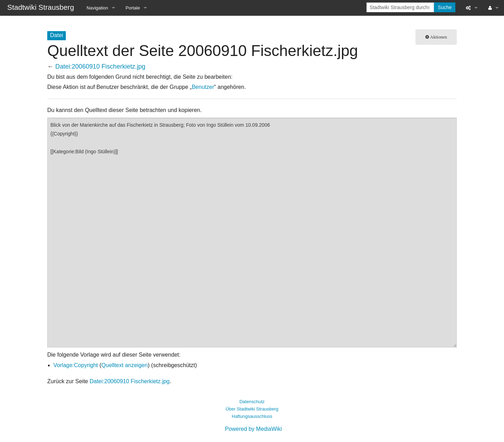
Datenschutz (252, 402)
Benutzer (203, 87)
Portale (133, 8)
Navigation (97, 8)
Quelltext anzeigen (125, 365)
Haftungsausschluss (252, 416)
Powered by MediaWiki (254, 429)
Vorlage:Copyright (76, 365)
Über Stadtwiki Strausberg (252, 409)
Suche (445, 7)
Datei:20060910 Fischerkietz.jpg (100, 66)
